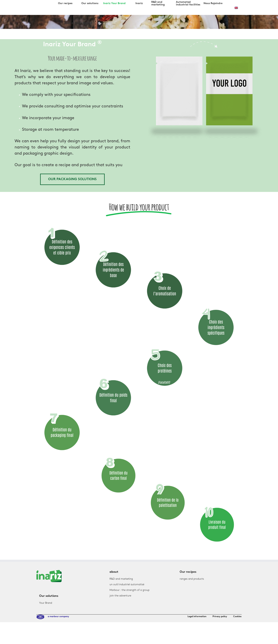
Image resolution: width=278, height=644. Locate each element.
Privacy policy (220, 617)
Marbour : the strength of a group (129, 590)
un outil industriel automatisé (127, 584)
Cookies (237, 617)
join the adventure (120, 596)
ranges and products (192, 579)
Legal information (197, 617)
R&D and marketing (121, 579)
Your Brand (46, 603)
